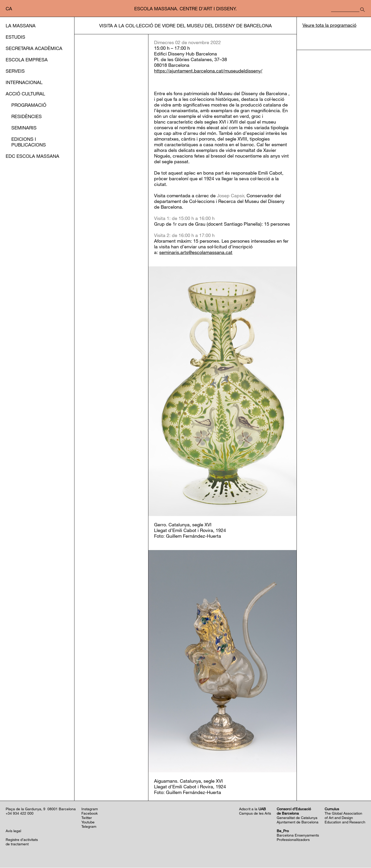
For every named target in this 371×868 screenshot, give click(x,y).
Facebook (90, 813)
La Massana (21, 26)
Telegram (89, 827)
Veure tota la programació (329, 26)
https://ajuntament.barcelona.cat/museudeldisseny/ (208, 71)
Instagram (90, 809)
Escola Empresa (27, 60)
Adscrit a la (252, 809)
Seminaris (24, 128)
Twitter (87, 818)
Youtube (88, 822)
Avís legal (13, 831)
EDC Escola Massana (32, 156)
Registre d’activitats (22, 840)
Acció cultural (25, 94)
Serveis (15, 71)
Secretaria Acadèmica (34, 48)
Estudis (15, 37)
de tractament (17, 844)
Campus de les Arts (255, 813)
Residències (27, 116)
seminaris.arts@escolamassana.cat (196, 253)
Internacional (24, 82)
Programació (29, 105)
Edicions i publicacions (29, 142)
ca (9, 9)
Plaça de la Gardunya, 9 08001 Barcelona (41, 809)
